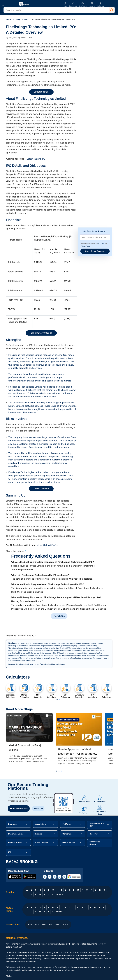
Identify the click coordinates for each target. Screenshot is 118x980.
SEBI (44, 924)
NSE (37, 924)
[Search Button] (112, 10)
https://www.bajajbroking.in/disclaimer (50, 664)
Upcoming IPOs (41, 92)
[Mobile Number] (95, 237)
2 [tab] (59, 700)
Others (60, 894)
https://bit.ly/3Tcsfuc (47, 545)
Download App (41, 489)
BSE (30, 924)
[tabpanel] (11, 690)
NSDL (66, 924)
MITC (99, 244)
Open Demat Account (41, 333)
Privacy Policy (85, 246)
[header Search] (56, 10)
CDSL (58, 924)
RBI (51, 924)
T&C (103, 244)
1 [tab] (57, 700)
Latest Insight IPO (36, 159)
